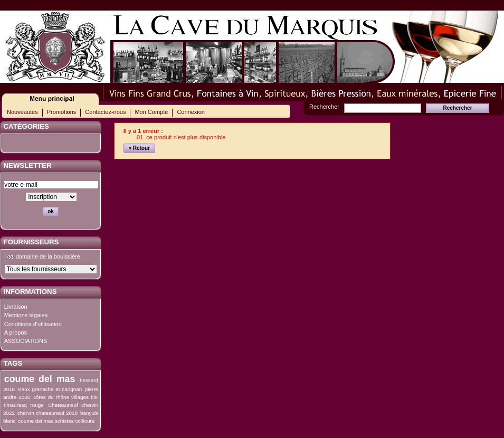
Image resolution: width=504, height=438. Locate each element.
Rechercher (324, 107)
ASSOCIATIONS (26, 341)
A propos (16, 332)
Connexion (191, 112)
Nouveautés (22, 112)
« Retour (139, 148)
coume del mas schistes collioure (56, 421)
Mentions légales (26, 315)
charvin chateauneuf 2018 (47, 413)
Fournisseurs (31, 242)
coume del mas (40, 379)
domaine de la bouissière (48, 256)
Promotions (62, 112)
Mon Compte (151, 112)
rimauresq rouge (24, 405)
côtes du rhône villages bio (65, 397)
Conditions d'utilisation (33, 324)
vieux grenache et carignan (50, 389)
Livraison (16, 307)
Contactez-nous (105, 112)
